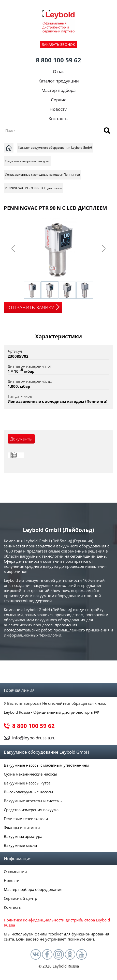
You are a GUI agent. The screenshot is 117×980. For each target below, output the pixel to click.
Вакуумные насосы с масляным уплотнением (46, 765)
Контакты (58, 119)
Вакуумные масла (20, 845)
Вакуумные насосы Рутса (27, 783)
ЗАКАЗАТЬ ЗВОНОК (58, 44)
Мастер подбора (58, 90)
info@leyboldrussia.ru (34, 738)
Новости (58, 109)
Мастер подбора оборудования (33, 889)
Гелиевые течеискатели (26, 819)
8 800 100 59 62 (58, 60)
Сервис (58, 100)
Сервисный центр (20, 898)
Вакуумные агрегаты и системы (33, 801)
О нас (59, 71)
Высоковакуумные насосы (28, 792)
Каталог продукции (59, 81)
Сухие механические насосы (30, 774)
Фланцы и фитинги (22, 827)
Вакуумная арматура (23, 836)
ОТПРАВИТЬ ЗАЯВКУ (30, 307)
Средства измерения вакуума (31, 810)
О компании (15, 872)
